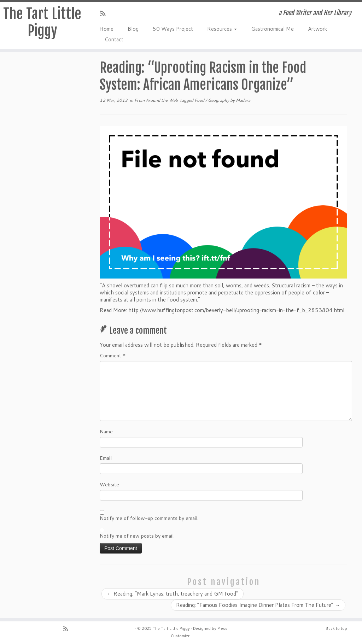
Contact (114, 39)
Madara (243, 100)
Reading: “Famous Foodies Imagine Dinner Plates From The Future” (258, 605)
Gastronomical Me (272, 29)
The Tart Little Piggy (42, 22)
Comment (113, 356)
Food (200, 100)
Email (106, 458)
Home (106, 29)
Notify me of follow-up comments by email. (149, 518)
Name (106, 432)
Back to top (336, 628)
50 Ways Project (173, 29)
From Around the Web (157, 100)
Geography (219, 100)
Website (109, 485)
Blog (133, 29)
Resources (222, 29)
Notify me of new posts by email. (137, 536)
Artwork (317, 29)
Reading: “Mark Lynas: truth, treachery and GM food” (173, 594)
